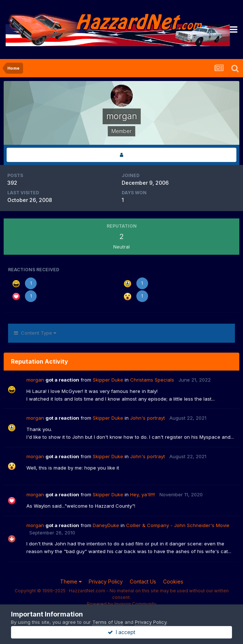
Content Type (35, 333)
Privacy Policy (106, 582)
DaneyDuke (106, 525)
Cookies (173, 582)
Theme (71, 582)
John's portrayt (148, 418)
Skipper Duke (108, 380)
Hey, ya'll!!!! (143, 494)
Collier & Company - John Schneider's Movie (178, 525)
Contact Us (143, 582)
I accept (121, 632)
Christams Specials (152, 380)
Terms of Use (108, 622)
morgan (35, 380)
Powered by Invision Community (122, 604)
